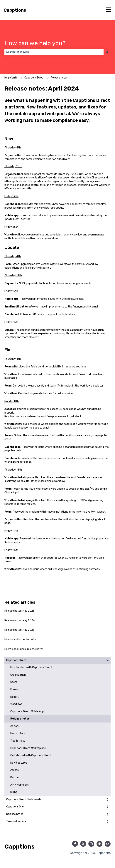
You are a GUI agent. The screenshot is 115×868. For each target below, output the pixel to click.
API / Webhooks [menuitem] (20, 785)
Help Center (11, 78)
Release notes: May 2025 (20, 611)
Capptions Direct (34, 78)
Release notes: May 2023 (20, 630)
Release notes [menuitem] (20, 719)
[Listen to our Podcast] (99, 844)
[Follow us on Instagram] (91, 844)
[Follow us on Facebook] (75, 844)
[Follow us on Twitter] (83, 844)
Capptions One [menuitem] (15, 807)
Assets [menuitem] (15, 770)
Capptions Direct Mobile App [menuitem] (27, 711)
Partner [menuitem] (15, 777)
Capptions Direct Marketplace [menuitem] (28, 748)
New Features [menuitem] (19, 763)
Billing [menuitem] (14, 792)
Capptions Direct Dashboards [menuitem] (24, 799)
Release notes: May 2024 (20, 620)
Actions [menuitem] (15, 726)
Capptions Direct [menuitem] (16, 660)
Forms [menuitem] (14, 689)
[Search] (107, 52)
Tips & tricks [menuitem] (18, 741)
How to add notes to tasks (20, 639)
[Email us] (108, 844)
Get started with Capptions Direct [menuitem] (31, 755)
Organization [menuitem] (18, 675)
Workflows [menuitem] (16, 704)
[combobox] (54, 52)
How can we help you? (35, 43)
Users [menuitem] (14, 682)
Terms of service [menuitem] (16, 821)
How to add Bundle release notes (24, 649)
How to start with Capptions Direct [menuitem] (31, 667)
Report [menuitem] (15, 697)
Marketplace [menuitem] (18, 733)
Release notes (59, 78)
